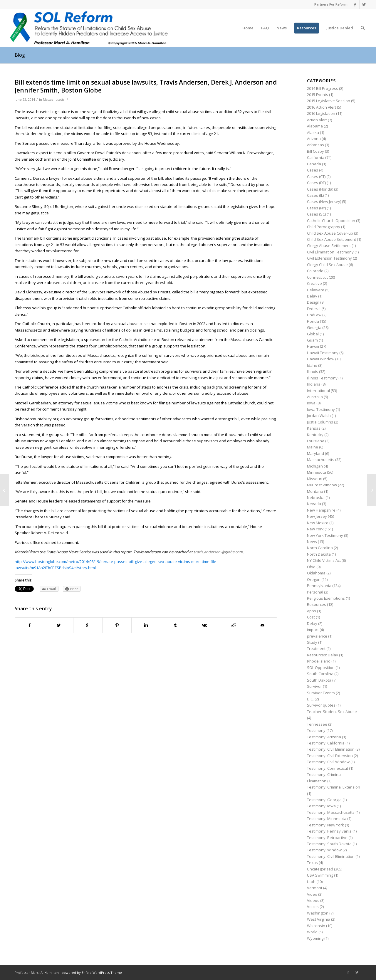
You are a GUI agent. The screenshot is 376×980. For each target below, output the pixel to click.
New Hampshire (321, 510)
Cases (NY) (316, 208)
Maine (313, 447)
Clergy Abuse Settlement (329, 246)
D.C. (310, 699)
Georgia (314, 327)
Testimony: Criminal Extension (334, 787)
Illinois (313, 372)
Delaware (316, 290)
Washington (318, 913)
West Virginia (319, 919)
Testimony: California (326, 743)
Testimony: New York (325, 825)
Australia (315, 397)
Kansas (314, 428)
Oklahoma (316, 573)
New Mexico (318, 523)
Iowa (311, 403)
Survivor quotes (321, 705)
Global (313, 334)
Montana (315, 491)
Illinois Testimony (322, 378)
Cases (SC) (316, 214)
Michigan (315, 466)
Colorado (315, 271)
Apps (312, 611)
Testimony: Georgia (324, 800)
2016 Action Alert (322, 107)
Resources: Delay (323, 655)
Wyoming (315, 938)
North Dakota (319, 554)
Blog (20, 55)
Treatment (316, 648)
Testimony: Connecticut (328, 768)
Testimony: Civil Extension (330, 756)
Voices (313, 907)
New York (315, 529)
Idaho (312, 365)
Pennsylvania (319, 586)
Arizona (314, 139)
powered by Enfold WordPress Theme (92, 973)
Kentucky (315, 435)
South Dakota (319, 680)
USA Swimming (320, 875)
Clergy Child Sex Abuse (327, 265)
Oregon (314, 579)
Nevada (314, 504)
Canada (314, 164)
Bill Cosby (315, 151)
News (312, 542)
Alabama (315, 126)
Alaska (313, 132)
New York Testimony (325, 535)
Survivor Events (321, 693)
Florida (313, 321)
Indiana (314, 384)
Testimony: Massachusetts (331, 812)
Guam (312, 340)
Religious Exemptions (326, 598)
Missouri (315, 479)
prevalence (317, 636)
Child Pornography (324, 227)
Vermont (315, 888)
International (318, 391)
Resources (317, 604)
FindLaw (314, 315)
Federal (314, 309)
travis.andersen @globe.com (218, 552)
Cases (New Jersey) (324, 201)
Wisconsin (316, 926)
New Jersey (317, 516)
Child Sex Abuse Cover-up (330, 233)
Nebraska (316, 497)
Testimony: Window (324, 850)
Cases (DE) (316, 183)
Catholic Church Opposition (331, 221)
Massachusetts (54, 100)
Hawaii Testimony (323, 353)
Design (313, 302)
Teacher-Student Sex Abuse (332, 712)
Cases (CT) (316, 176)
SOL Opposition (321, 668)
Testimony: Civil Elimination (331, 749)
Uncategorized (320, 869)
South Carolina (320, 674)
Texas (312, 863)
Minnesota (317, 472)
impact (313, 630)
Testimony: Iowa (321, 806)
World (312, 932)
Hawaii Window (321, 359)
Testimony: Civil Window (328, 762)
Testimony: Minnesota (327, 818)
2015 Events (318, 95)
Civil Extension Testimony (329, 258)
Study (312, 642)
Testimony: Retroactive (327, 838)
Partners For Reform (331, 4)
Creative (314, 283)
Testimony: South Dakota (329, 844)
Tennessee (317, 724)
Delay (312, 296)
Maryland (315, 453)
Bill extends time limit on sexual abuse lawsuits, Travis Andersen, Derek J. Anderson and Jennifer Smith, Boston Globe (146, 86)
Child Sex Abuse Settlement (331, 239)
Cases (313, 170)
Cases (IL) (315, 195)
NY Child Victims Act (324, 560)
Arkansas (315, 145)
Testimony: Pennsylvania (329, 831)
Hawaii (313, 346)
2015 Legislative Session (329, 101)
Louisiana (316, 441)
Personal (315, 592)
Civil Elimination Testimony (330, 252)
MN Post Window (322, 485)
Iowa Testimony (321, 409)
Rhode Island (319, 661)
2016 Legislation (321, 113)
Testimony (316, 730)
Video (312, 894)
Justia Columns (320, 422)
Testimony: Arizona (324, 737)
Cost (311, 617)
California (316, 157)
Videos (313, 900)
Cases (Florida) (320, 189)
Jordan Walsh (319, 416)
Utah (311, 882)
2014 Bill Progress (323, 88)
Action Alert (317, 120)
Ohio (311, 567)
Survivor (314, 686)
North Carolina (320, 548)
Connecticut (317, 277)
